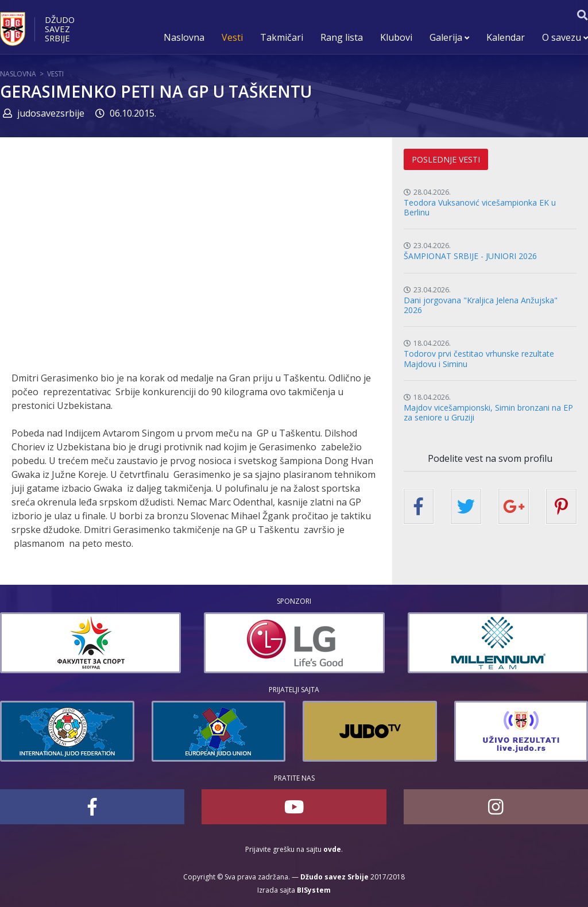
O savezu (565, 37)
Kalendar (506, 37)
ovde (332, 849)
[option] (90, 643)
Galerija (449, 37)
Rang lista (342, 37)
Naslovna (184, 37)
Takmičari (282, 37)
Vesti (232, 37)
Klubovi (396, 37)
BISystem (314, 890)
